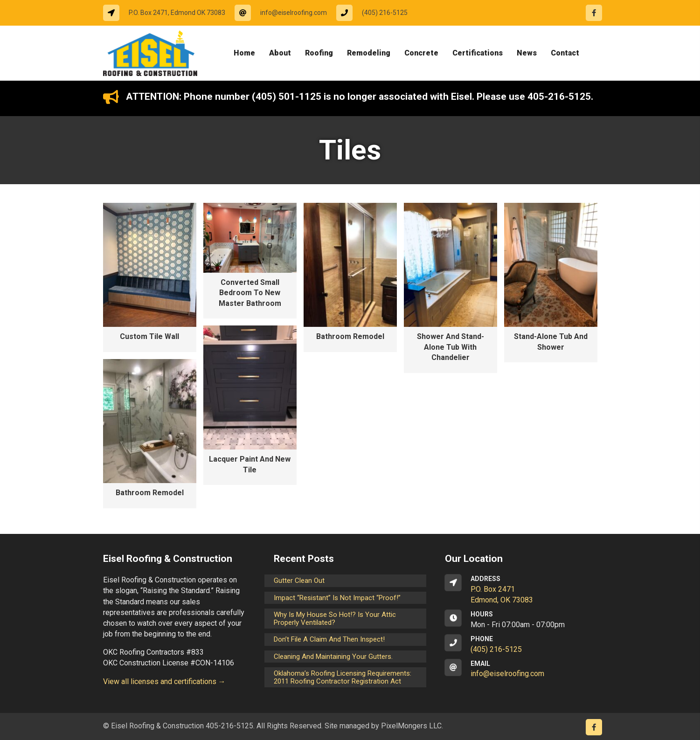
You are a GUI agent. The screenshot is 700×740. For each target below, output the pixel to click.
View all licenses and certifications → (164, 681)
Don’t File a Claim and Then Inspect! (329, 639)
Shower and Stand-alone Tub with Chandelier (450, 347)
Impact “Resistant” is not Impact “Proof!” (337, 598)
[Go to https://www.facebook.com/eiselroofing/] (594, 13)
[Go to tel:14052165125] (377, 13)
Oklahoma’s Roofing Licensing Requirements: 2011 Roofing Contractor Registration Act (343, 677)
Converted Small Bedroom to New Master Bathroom (250, 293)
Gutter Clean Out (299, 581)
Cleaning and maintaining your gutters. (333, 657)
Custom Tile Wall (149, 336)
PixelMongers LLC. (412, 726)
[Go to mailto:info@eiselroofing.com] (285, 13)
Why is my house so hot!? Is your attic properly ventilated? (335, 619)
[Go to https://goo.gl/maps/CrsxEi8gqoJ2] (521, 590)
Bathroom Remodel (350, 336)
